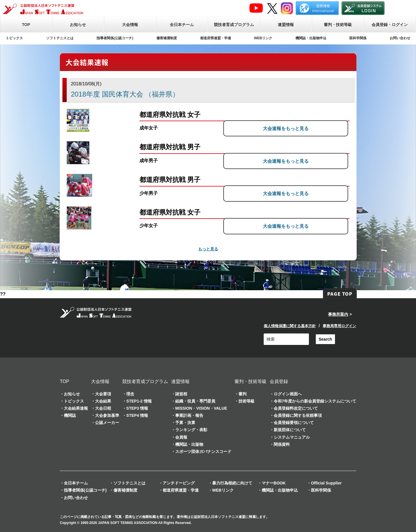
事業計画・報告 (189, 415)
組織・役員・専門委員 (195, 401)
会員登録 (279, 381)
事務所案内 (338, 314)
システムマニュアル (292, 437)
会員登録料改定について (296, 408)
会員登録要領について (294, 423)
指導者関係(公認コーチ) (115, 38)
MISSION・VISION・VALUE (201, 408)
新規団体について (290, 430)
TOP (26, 25)
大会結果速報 (76, 408)
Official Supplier (326, 483)
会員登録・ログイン (390, 25)
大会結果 (103, 401)
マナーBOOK (274, 483)
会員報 (181, 437)
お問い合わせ (400, 38)
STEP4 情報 (137, 415)
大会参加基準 (107, 415)
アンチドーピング (179, 483)
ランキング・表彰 (191, 430)
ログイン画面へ (288, 394)
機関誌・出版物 (189, 444)
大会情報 (130, 25)
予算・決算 (185, 423)
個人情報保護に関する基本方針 (290, 326)
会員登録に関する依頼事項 (298, 415)
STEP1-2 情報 (139, 401)
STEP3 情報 (137, 408)
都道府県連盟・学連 (216, 38)
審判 (242, 394)
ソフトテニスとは (60, 38)
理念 (130, 394)
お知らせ (78, 25)
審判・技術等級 (338, 25)
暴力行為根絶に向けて (232, 483)
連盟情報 (286, 25)
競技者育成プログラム (234, 25)
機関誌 (70, 415)
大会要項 (103, 394)
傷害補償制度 (167, 38)
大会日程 (103, 408)
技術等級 (247, 401)
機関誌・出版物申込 (311, 38)
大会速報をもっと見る (305, 128)
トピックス (14, 38)
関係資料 (282, 444)
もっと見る (208, 249)
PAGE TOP (340, 294)
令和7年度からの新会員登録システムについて (315, 401)
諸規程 (181, 394)
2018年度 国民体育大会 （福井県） (125, 94)
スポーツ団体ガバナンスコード (203, 451)
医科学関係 (358, 38)
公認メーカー (107, 423)
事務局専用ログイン (339, 326)
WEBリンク (263, 38)
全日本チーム (182, 25)
